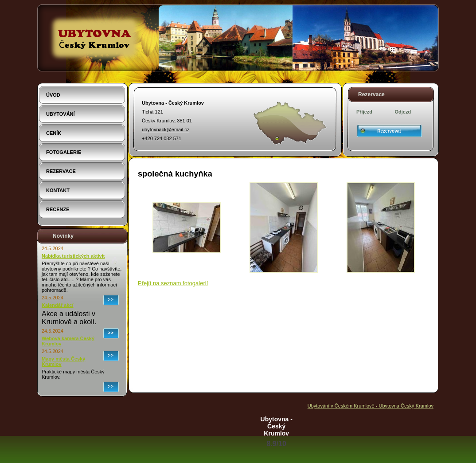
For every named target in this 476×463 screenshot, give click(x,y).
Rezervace (61, 171)
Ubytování (60, 114)
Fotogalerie (64, 152)
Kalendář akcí (58, 305)
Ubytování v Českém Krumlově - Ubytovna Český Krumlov (371, 406)
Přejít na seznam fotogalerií (173, 283)
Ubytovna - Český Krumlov (277, 426)
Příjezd (364, 112)
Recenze (58, 209)
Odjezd (403, 112)
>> (111, 299)
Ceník (54, 133)
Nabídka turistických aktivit (73, 256)
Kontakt (58, 190)
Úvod (53, 95)
